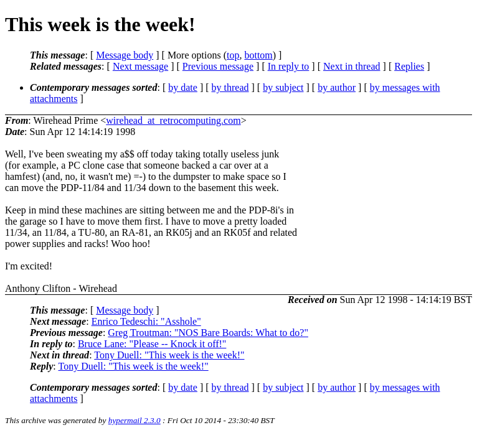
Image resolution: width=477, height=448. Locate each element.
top (233, 55)
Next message (140, 66)
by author (337, 87)
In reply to (289, 66)
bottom (258, 55)
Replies (409, 66)
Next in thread (352, 66)
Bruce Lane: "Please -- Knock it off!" (152, 344)
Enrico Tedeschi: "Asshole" (146, 321)
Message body (125, 55)
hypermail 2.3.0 (135, 420)
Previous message (218, 66)
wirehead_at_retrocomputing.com (173, 120)
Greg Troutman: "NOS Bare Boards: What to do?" (208, 333)
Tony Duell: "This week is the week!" (169, 355)
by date (183, 87)
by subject (283, 87)
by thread (230, 87)
